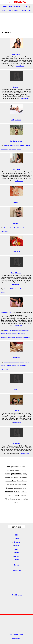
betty (16, 503)
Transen (23, 10)
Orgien (27, 289)
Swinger (16, 10)
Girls (11, 7)
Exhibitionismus (15, 145)
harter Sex (9, 492)
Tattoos (19, 149)
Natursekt (11, 485)
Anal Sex (17, 495)
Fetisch (3, 10)
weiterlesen (20, 66)
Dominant (6, 145)
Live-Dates (9, 477)
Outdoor (3, 292)
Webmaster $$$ (16, 639)
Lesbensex (18, 488)
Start (11, 634)
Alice (24, 488)
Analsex (6, 330)
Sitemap (16, 634)
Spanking (23, 228)
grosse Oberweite (18, 467)
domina (25, 499)
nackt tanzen (26, 337)
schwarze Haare (13, 470)
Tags (21, 634)
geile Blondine (17, 474)
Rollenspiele (4, 149)
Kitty (9, 467)
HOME (5, 7)
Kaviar (13, 499)
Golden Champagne (20, 477)
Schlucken (4, 337)
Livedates (25, 7)
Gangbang (17, 330)
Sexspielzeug (12, 149)
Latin (9, 10)
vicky (25, 474)
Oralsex (22, 145)
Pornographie (8, 228)
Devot (11, 330)
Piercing (28, 145)
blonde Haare (11, 481)
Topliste (17, 565)
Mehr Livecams (17, 595)
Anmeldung (17, 570)
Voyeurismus (4, 231)
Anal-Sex (6, 289)
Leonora (19, 499)
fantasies (17, 492)
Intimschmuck (25, 330)
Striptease (19, 337)
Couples (17, 7)
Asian (29, 10)
